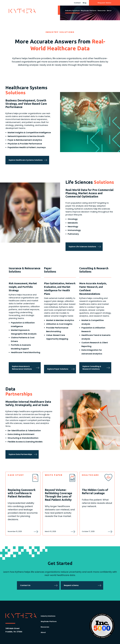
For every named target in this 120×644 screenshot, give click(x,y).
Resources (102, 11)
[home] (22, 11)
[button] (72, 11)
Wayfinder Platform (89, 11)
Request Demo (105, 3)
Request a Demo (71, 585)
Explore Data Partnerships (20, 454)
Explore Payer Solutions (58, 369)
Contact (77, 3)
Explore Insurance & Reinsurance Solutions (22, 368)
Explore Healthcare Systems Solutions (26, 160)
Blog (85, 3)
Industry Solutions (72, 11)
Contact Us (25, 585)
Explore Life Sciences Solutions (82, 247)
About (109, 11)
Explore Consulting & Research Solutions (92, 368)
